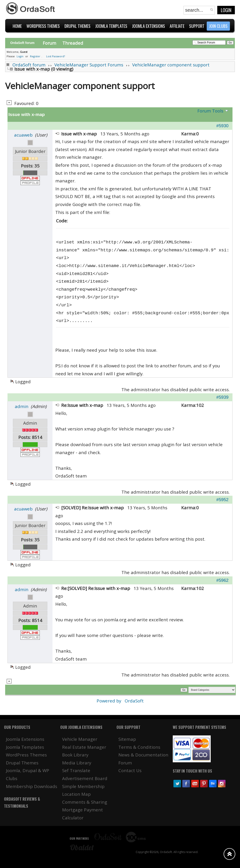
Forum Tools (210, 111)
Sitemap (127, 739)
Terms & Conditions (139, 747)
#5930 (222, 126)
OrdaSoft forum (29, 65)
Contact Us (130, 770)
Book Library (75, 755)
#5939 (222, 397)
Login (226, 10)
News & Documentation (143, 755)
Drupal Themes (22, 763)
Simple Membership (83, 786)
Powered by (109, 701)
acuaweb (23, 135)
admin (22, 406)
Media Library (77, 763)
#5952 (222, 500)
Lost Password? (56, 56)
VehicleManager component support (171, 65)
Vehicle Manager (80, 739)
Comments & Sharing (85, 802)
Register (35, 56)
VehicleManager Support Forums (89, 65)
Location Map (76, 794)
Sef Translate (76, 770)
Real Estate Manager (84, 747)
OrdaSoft (134, 701)
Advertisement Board (85, 778)
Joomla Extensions (25, 739)
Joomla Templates (25, 747)
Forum (49, 43)
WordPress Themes (26, 755)
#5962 (222, 580)
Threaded (73, 43)
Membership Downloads (32, 786)
